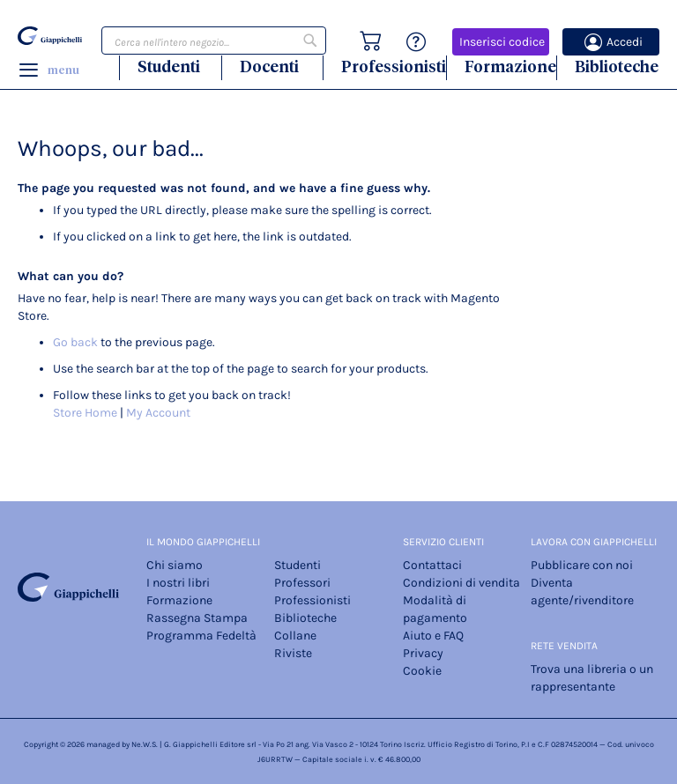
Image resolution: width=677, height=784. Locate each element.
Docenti (269, 67)
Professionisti (394, 67)
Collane (295, 636)
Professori (302, 583)
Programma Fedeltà (201, 636)
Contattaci (432, 565)
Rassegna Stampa (197, 618)
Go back (75, 342)
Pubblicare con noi (582, 565)
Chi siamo (175, 565)
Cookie (422, 671)
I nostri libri (178, 583)
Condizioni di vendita (461, 583)
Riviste (293, 653)
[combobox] (214, 41)
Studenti (169, 67)
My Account (158, 413)
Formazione (510, 67)
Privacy (423, 653)
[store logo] (50, 37)
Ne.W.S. (145, 744)
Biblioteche (617, 67)
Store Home (85, 413)
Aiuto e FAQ (433, 636)
